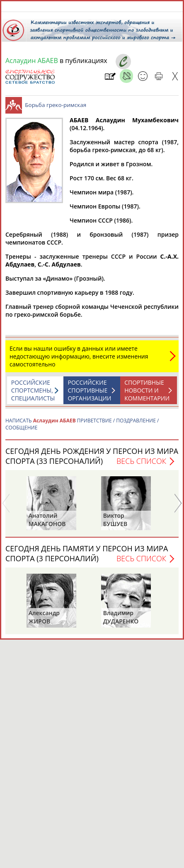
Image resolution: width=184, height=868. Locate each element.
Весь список (141, 465)
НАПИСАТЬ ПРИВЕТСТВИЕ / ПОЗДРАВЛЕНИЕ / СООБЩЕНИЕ (82, 428)
